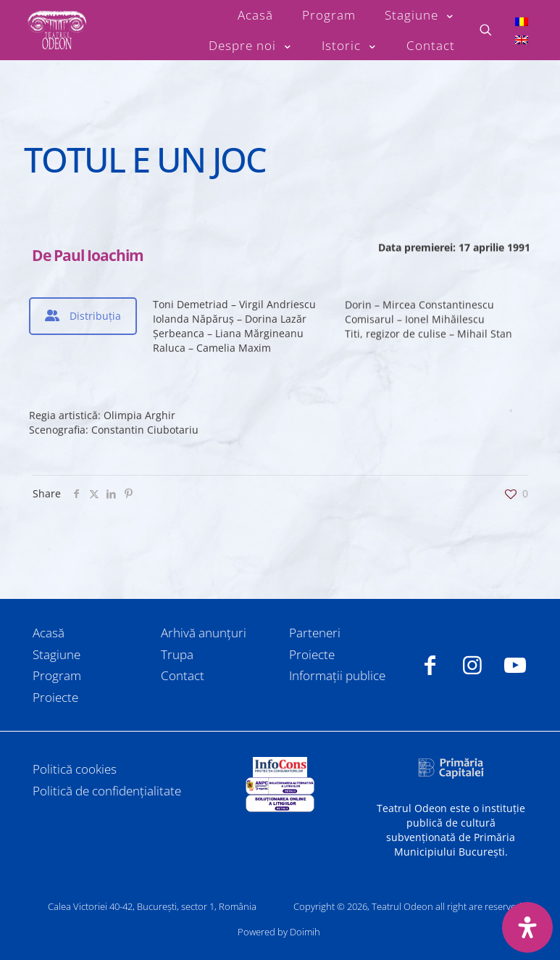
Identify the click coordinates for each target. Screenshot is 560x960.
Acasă (49, 633)
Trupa (177, 654)
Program (57, 675)
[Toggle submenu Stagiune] (420, 15)
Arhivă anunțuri (204, 633)
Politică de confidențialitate (107, 791)
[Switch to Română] (522, 21)
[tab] (83, 316)
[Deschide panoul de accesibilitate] (527, 927)
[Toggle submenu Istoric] (350, 46)
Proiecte (55, 697)
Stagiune (57, 654)
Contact (183, 675)
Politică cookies (75, 769)
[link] (280, 767)
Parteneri (315, 633)
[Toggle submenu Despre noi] (251, 46)
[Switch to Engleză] (522, 40)
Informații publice (337, 675)
